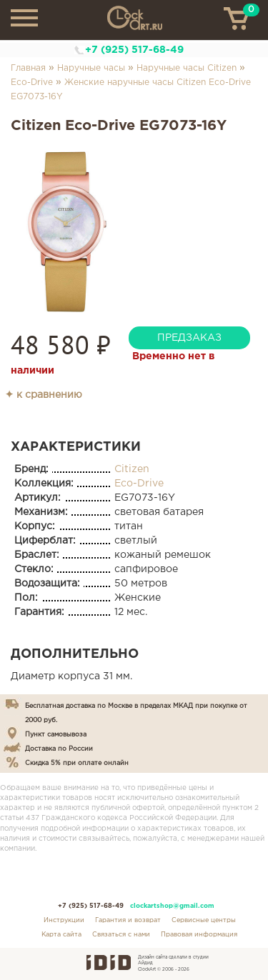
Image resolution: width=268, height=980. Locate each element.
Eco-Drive (32, 82)
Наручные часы (91, 68)
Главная (28, 68)
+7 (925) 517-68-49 (134, 50)
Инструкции (64, 920)
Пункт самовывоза (56, 734)
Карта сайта (61, 934)
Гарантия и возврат (128, 920)
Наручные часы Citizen (187, 68)
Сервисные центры (204, 920)
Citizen (132, 469)
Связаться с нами (121, 934)
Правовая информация (199, 934)
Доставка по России (59, 749)
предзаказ (189, 338)
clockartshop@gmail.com (172, 906)
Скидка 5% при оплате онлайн (77, 763)
